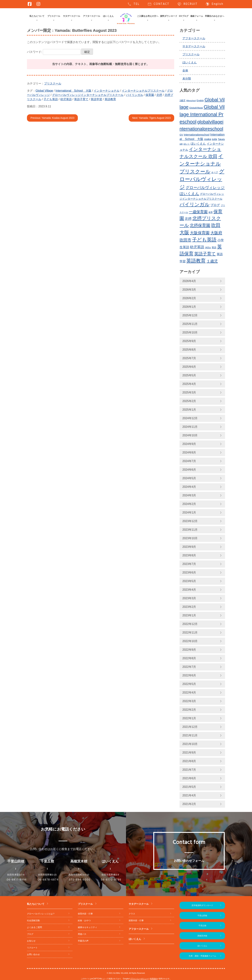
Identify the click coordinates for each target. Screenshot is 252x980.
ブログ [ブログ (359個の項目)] (215, 205)
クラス (132, 914)
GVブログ (184, 16)
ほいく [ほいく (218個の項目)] (187, 144)
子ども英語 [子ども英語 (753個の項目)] (204, 240)
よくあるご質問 (34, 927)
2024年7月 (189, 461)
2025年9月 (189, 341)
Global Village (44, 91)
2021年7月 (189, 770)
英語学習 (96, 99)
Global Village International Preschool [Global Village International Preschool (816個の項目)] (202, 114)
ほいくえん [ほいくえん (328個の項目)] (198, 144)
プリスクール (54, 16)
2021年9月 (189, 753)
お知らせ (31, 941)
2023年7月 (189, 564)
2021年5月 (189, 787)
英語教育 (110, 99)
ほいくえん (108, 16)
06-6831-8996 (17, 880)
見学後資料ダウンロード (202, 905)
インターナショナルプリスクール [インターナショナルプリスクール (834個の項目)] (201, 164)
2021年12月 (190, 727)
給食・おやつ (84, 921)
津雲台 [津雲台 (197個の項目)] (208, 248)
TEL (133, 4)
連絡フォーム (197, 16)
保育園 (150, 95)
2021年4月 (189, 795)
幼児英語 (66, 99)
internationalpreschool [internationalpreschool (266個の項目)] (197, 135)
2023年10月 (190, 538)
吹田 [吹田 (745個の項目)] (216, 225)
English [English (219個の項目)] (200, 101)
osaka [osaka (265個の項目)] (208, 139)
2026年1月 (189, 307)
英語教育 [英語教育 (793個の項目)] (196, 261)
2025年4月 (189, 384)
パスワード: (54, 52)
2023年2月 (189, 607)
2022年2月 (189, 710)
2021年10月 (190, 744)
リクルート (32, 948)
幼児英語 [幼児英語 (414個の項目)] (197, 247)
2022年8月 (189, 658)
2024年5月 (189, 478)
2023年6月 (189, 573)
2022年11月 (190, 633)
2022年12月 (190, 624)
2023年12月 (190, 521)
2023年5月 (189, 581)
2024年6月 (189, 470)
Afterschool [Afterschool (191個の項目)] (191, 101)
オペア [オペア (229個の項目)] (215, 172)
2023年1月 (189, 615)
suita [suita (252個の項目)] (214, 139)
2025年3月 (189, 392)
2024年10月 (190, 435)
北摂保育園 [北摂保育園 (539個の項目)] (200, 225)
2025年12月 (190, 315)
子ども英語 (51, 99)
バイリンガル (135, 95)
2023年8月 (189, 555)
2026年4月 (189, 281)
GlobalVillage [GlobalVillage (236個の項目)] (196, 108)
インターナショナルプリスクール (143, 91)
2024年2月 (189, 504)
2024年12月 (190, 418)
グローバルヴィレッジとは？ (41, 914)
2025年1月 (189, 410)
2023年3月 (189, 598)
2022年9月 (189, 650)
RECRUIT (187, 4)
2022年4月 (189, 693)
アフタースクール (92, 16)
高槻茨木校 (202, 936)
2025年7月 (189, 358)
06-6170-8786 (111, 880)
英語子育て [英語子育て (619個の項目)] (205, 254)
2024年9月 (189, 444)
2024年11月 (190, 427)
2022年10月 (190, 641)
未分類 (187, 78)
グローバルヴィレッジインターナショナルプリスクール (88, 95)
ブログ (30, 934)
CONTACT (158, 4)
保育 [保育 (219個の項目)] (211, 212)
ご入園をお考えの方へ (148, 16)
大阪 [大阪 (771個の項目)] (184, 233)
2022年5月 (189, 684)
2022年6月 (189, 675)
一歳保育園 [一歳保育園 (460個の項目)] (198, 212)
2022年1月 (189, 718)
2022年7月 (189, 667)
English (214, 4)
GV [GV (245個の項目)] (181, 135)
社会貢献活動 (33, 921)
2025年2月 (189, 401)
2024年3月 (189, 495)
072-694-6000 (80, 880)
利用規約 (153, 979)
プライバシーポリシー (139, 979)
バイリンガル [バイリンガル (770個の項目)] (195, 205)
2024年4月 (189, 487)
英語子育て (81, 99)
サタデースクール (72, 16)
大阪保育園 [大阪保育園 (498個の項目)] (200, 233)
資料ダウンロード (169, 16)
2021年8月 (189, 761)
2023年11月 (190, 530)
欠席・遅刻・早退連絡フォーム (202, 956)
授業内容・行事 (136, 921)
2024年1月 (189, 513)
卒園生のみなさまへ (215, 16)
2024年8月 (189, 452)
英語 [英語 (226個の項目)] (214, 247)
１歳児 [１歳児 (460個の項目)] (212, 261)
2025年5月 (189, 375)
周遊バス (82, 934)
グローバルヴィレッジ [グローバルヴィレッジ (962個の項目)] (202, 179)
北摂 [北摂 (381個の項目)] (188, 219)
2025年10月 (190, 332)
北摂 (159, 95)
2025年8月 (189, 350)
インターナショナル (107, 91)
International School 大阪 (73, 91)
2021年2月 (189, 804)
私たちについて (37, 16)
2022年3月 (189, 701)
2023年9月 (189, 547)
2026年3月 (189, 290)
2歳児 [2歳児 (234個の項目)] (182, 100)
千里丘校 (202, 926)
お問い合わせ (33, 954)
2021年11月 (190, 735)
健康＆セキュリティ (87, 927)
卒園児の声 (83, 941)
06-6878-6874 (48, 880)
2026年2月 (189, 298)
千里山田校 (202, 916)
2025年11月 (190, 324)
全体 (185, 70)
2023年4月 (189, 590)
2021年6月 (189, 778)
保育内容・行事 (85, 914)
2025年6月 (189, 367)
